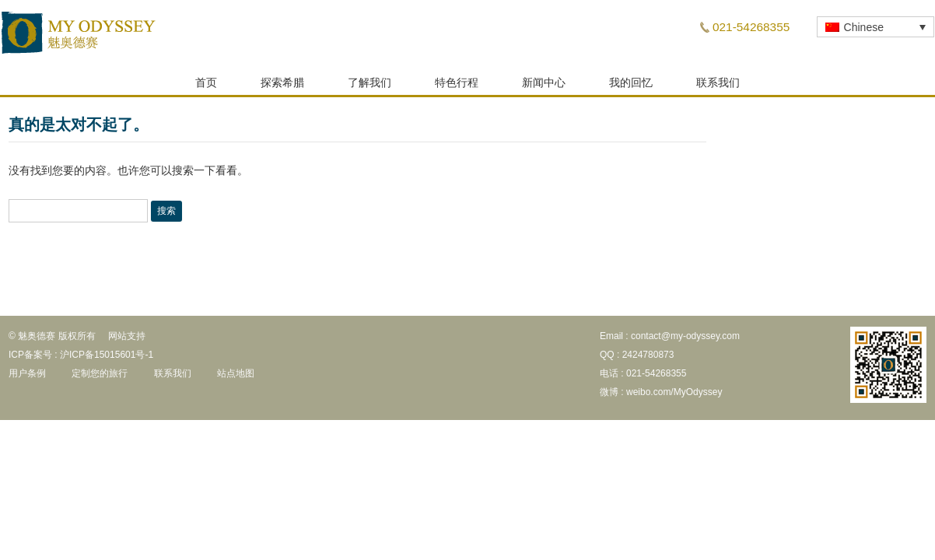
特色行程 (457, 87)
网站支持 (127, 341)
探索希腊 (282, 87)
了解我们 (369, 87)
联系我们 (718, 87)
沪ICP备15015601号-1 (107, 359)
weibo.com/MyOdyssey (674, 397)
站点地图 (236, 378)
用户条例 (27, 378)
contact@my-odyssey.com (685, 341)
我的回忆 (631, 87)
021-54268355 (751, 27)
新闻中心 (544, 87)
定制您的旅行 (100, 378)
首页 (206, 87)
